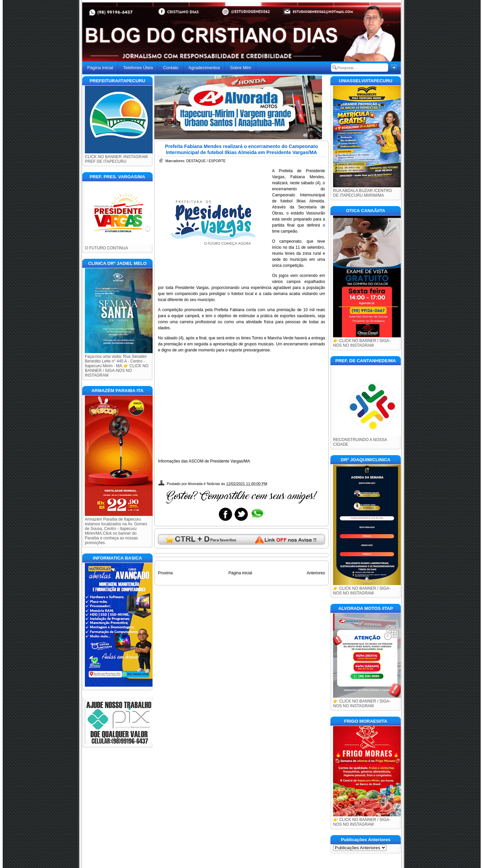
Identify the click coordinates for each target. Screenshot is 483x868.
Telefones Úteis (138, 68)
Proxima (165, 573)
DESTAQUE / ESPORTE (206, 161)
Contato (171, 68)
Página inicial (240, 573)
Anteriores (316, 573)
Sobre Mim (241, 68)
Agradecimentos (204, 68)
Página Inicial (100, 68)
